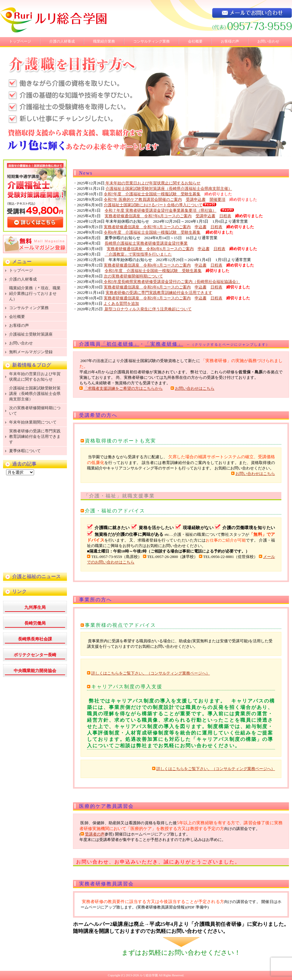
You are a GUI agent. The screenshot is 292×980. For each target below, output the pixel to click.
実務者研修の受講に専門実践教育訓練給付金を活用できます (159, 293)
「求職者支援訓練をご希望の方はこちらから (123, 388)
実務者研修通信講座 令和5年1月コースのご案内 (147, 298)
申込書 (201, 227)
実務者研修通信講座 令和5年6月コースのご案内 (147, 287)
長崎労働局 (35, 623)
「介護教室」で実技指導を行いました (138, 254)
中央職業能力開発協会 (35, 671)
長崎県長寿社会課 (35, 639)
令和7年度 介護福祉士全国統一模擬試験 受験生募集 (152, 194)
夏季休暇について (25, 451)
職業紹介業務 (104, 41)
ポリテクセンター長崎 (35, 655)
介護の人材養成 (62, 41)
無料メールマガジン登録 (31, 352)
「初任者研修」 (120, 344)
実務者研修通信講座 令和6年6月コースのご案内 (150, 249)
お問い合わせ (268, 41)
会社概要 (195, 41)
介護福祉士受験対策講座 (31, 334)
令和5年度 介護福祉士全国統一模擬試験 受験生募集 (153, 271)
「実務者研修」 (164, 344)
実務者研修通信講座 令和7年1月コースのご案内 (147, 227)
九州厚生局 (35, 607)
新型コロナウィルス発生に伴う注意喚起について (148, 309)
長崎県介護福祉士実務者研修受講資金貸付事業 (146, 243)
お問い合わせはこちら (195, 388)
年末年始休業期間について (33, 422)
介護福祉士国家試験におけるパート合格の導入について (153, 205)
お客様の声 (230, 41)
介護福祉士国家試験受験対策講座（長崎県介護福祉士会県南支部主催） (169, 188)
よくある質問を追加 (121, 303)
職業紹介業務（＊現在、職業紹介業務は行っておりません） (35, 293)
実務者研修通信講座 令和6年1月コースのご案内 (147, 265)
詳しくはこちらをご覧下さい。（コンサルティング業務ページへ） (151, 673)
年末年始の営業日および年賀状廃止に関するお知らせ (153, 183)
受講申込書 (196, 199)
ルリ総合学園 (149, 975)
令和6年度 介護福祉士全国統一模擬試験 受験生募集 (152, 232)
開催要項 (217, 199)
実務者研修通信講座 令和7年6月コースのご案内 (148, 216)
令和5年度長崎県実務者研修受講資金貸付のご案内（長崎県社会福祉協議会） (172, 282)
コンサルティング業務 (151, 41)
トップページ (20, 41)
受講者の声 (95, 834)
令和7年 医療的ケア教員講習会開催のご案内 (143, 199)
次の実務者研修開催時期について (133, 276)
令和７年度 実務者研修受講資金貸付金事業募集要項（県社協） (160, 210)
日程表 (225, 216)
